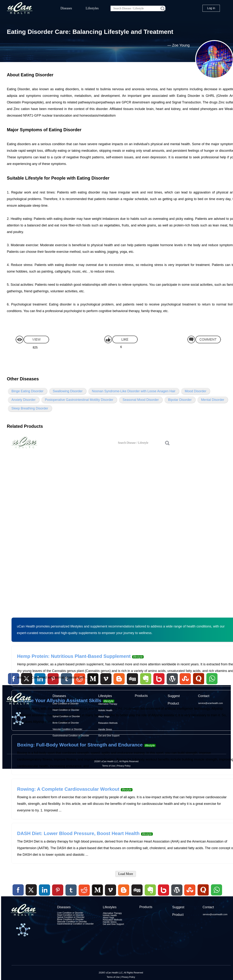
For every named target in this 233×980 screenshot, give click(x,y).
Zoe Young (181, 45)
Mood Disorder (196, 391)
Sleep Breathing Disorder (30, 408)
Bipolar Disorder (180, 400)
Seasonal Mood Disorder (141, 400)
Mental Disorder (213, 400)
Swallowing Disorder (68, 391)
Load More (126, 874)
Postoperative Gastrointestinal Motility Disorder (79, 400)
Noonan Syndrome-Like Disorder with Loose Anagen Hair (134, 391)
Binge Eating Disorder (28, 391)
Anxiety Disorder (24, 400)
